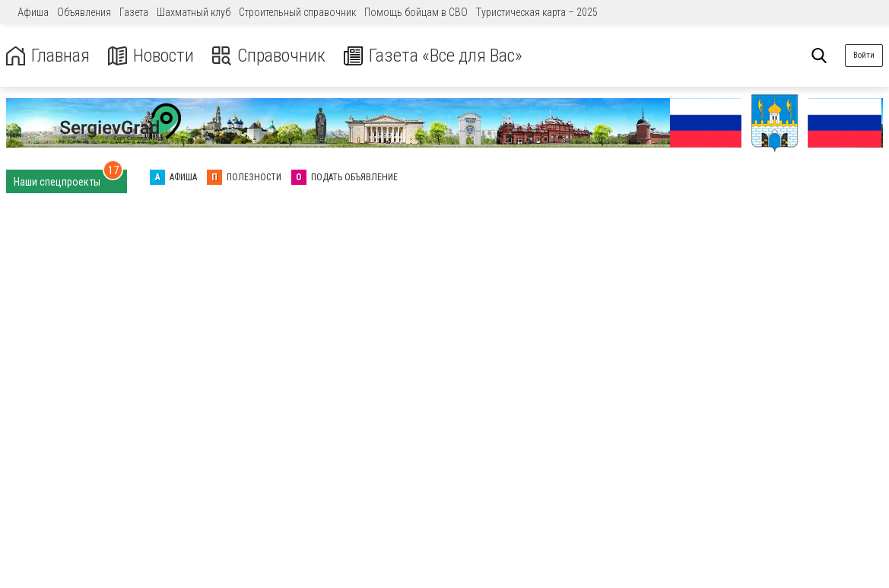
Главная (48, 56)
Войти (864, 55)
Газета (134, 12)
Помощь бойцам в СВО (416, 12)
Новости (151, 56)
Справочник (269, 56)
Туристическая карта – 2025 (537, 12)
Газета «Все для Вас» (433, 56)
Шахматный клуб (194, 12)
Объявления (84, 12)
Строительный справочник (297, 12)
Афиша (33, 12)
